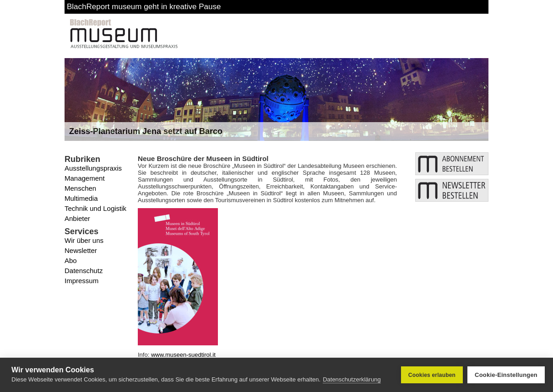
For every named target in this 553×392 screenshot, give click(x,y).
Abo (71, 260)
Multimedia (81, 198)
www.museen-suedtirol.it (183, 355)
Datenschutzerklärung (352, 379)
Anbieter (77, 218)
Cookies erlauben (432, 375)
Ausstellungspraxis (93, 168)
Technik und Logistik (95, 208)
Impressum (81, 281)
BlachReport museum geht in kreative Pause (144, 7)
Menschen (80, 188)
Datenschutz (84, 271)
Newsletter (81, 250)
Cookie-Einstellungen (506, 375)
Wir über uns (84, 240)
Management (85, 178)
